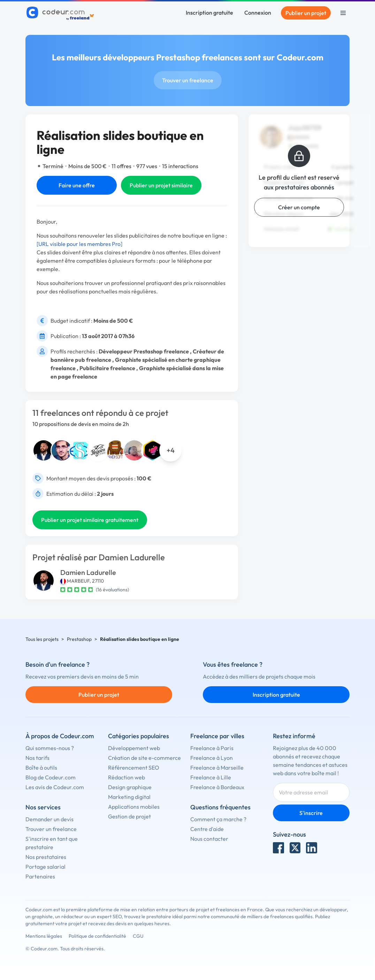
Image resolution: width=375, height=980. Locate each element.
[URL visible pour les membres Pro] (79, 244)
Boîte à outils (41, 768)
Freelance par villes (217, 736)
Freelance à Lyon (212, 758)
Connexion (258, 13)
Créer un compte (299, 207)
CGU (138, 936)
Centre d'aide (207, 829)
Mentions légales (44, 936)
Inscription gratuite (209, 13)
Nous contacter (209, 839)
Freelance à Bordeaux (217, 787)
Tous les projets (42, 639)
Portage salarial (45, 867)
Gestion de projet (129, 816)
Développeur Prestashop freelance (144, 351)
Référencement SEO (134, 768)
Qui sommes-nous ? (50, 748)
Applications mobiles (134, 807)
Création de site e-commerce (144, 758)
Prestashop (79, 639)
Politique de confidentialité (97, 936)
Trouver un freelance (188, 80)
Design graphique (130, 787)
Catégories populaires (139, 736)
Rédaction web (127, 777)
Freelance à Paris (212, 748)
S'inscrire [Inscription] (311, 813)
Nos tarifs (37, 758)
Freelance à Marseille (217, 768)
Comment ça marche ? (218, 819)
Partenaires (40, 876)
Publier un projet (306, 13)
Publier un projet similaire (161, 185)
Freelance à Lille (211, 777)
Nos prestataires (46, 857)
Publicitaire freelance (107, 368)
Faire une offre (77, 185)
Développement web (134, 748)
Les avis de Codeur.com (55, 787)
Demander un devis (49, 819)
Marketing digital (129, 797)
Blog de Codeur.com (51, 777)
